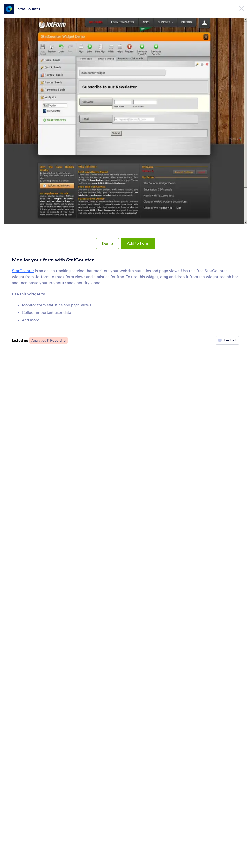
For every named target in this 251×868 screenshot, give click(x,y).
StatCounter (29, 9)
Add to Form (138, 243)
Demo (107, 243)
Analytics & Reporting (49, 340)
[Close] (242, 7)
